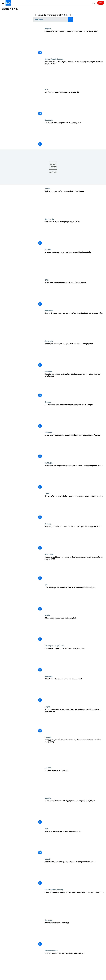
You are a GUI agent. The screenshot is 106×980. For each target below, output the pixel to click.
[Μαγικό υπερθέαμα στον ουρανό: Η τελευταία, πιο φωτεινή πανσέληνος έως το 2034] (74, 569)
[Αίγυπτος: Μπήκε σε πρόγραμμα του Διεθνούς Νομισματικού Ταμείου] (74, 447)
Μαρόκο (48, 28)
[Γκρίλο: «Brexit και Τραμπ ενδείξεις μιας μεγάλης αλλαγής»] (74, 416)
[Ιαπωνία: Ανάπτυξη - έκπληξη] (74, 934)
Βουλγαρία (49, 341)
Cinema (48, 798)
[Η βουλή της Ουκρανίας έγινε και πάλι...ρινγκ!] (74, 690)
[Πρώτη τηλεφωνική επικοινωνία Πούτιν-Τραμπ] (74, 203)
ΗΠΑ (46, 89)
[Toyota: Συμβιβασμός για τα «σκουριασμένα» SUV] (74, 965)
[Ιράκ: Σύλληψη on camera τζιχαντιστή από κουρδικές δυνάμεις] (74, 599)
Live (101, 3)
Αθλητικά (49, 310)
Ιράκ (46, 585)
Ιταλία (47, 615)
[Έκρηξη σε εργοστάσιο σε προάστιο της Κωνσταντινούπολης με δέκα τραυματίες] (74, 751)
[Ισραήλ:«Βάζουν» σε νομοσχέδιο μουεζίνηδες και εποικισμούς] (74, 873)
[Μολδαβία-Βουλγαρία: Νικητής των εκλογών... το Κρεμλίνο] (74, 355)
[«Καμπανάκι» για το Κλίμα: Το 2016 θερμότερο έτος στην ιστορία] (74, 43)
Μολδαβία (49, 463)
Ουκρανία (49, 120)
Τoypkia (48, 737)
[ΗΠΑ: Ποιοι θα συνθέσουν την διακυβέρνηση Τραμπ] (74, 294)
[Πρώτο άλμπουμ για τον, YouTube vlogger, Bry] (74, 843)
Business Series (51, 950)
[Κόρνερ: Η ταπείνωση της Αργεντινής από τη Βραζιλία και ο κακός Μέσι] (74, 325)
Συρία (47, 493)
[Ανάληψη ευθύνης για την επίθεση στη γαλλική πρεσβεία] (74, 264)
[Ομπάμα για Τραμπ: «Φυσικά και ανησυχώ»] (74, 104)
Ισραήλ (47, 859)
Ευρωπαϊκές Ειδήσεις (54, 59)
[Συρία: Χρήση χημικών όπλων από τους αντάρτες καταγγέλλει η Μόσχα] (74, 508)
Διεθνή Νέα (49, 219)
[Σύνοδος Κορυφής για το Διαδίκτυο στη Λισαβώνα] (74, 660)
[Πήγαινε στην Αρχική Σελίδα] (8, 3)
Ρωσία (47, 188)
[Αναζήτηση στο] (53, 20)
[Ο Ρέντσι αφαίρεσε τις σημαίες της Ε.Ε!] (74, 629)
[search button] (71, 20)
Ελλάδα (48, 249)
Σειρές (47, 707)
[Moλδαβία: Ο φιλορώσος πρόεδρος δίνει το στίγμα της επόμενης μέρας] (74, 477)
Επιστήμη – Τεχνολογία (54, 646)
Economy (48, 371)
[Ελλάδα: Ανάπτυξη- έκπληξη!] (74, 782)
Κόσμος (48, 402)
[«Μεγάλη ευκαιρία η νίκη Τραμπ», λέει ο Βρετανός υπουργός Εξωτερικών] (74, 904)
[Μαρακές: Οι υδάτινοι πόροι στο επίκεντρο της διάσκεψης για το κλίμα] (74, 538)
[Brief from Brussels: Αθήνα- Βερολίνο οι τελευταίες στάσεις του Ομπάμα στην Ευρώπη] (74, 73)
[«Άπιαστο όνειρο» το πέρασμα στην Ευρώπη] (74, 233)
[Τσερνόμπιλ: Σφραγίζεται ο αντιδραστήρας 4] (74, 134)
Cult (46, 829)
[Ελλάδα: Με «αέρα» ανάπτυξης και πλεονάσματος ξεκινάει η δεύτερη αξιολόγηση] (74, 386)
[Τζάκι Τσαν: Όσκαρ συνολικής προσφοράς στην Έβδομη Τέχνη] (74, 812)
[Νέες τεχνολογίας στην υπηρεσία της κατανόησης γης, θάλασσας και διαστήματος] (74, 721)
